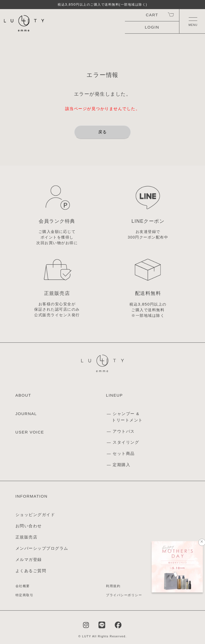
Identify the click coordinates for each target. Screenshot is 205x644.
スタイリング (126, 442)
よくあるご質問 (31, 571)
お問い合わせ (29, 526)
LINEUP (114, 395)
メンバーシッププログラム (42, 548)
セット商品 (124, 453)
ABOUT (23, 395)
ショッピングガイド (35, 515)
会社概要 (23, 586)
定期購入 (121, 465)
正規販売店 (27, 537)
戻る (103, 132)
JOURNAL (26, 414)
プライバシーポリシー (124, 595)
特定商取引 (25, 595)
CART (152, 15)
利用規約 (113, 586)
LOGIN (152, 27)
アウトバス (124, 431)
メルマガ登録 (29, 559)
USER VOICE (30, 432)
